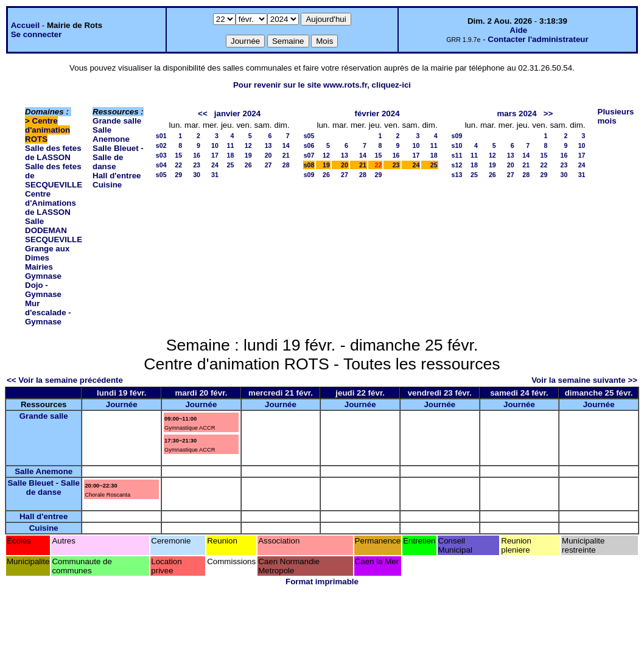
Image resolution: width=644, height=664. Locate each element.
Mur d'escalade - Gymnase (48, 313)
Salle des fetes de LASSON (53, 153)
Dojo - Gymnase (43, 290)
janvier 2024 (237, 114)
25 (231, 165)
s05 (161, 175)
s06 (309, 145)
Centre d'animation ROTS (47, 130)
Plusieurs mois (616, 116)
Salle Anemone (111, 135)
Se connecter (37, 34)
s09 (309, 175)
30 (197, 175)
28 (286, 165)
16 (197, 155)
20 (268, 155)
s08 (309, 165)
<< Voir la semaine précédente (65, 380)
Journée (122, 404)
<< (203, 114)
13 (268, 145)
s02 (161, 145)
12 (248, 145)
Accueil (25, 25)
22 (178, 165)
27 (268, 165)
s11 (457, 155)
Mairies (39, 267)
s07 (309, 155)
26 (248, 165)
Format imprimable (322, 582)
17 (215, 155)
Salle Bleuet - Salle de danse (118, 157)
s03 (161, 155)
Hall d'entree (117, 176)
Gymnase (43, 276)
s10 (457, 145)
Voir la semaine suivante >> (584, 380)
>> (548, 114)
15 (178, 155)
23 (197, 165)
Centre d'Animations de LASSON (51, 203)
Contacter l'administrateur (538, 39)
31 (215, 175)
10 (215, 145)
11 (231, 145)
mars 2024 (516, 114)
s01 (161, 136)
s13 (457, 175)
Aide (518, 30)
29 (178, 175)
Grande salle (117, 121)
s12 (457, 165)
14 (286, 145)
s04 (161, 165)
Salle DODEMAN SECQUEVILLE (54, 230)
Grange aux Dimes (47, 253)
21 (286, 155)
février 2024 (377, 114)
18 (231, 155)
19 (248, 155)
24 (215, 165)
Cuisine (107, 185)
